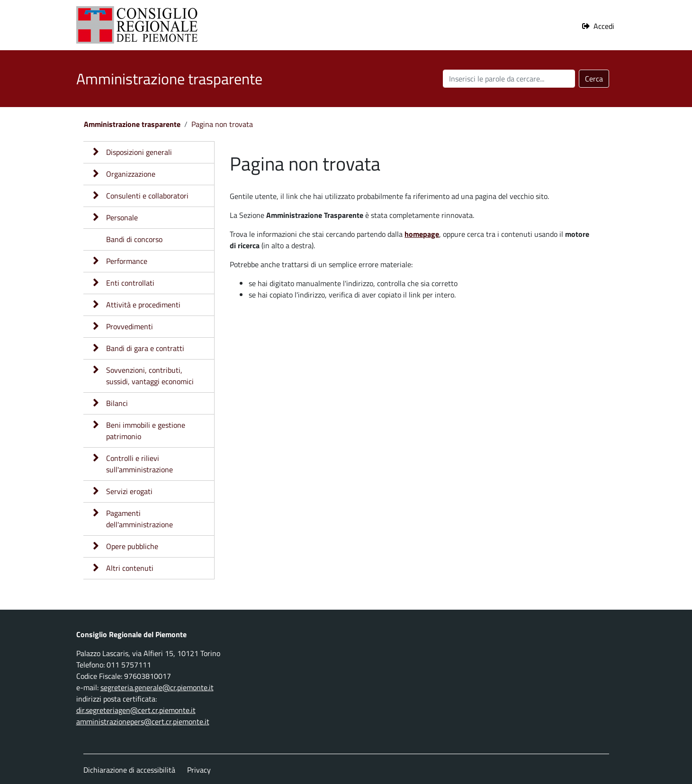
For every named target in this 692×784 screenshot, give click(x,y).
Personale (122, 217)
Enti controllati (130, 283)
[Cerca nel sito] (509, 79)
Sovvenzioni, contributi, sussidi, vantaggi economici (150, 376)
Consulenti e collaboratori (147, 196)
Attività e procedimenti (143, 305)
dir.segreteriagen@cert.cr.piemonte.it (136, 710)
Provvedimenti (130, 326)
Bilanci (117, 403)
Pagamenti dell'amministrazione (139, 519)
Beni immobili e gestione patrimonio (146, 431)
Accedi (604, 26)
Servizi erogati (129, 491)
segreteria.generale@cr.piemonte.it (157, 687)
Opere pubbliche (132, 546)
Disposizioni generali (139, 152)
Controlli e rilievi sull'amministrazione (139, 464)
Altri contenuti (130, 568)
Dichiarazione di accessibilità (129, 770)
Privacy (199, 770)
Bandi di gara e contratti (145, 348)
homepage (422, 234)
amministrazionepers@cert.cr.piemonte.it (143, 721)
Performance (127, 261)
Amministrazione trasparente (132, 124)
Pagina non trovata (222, 124)
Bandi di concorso (134, 239)
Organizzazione (131, 174)
